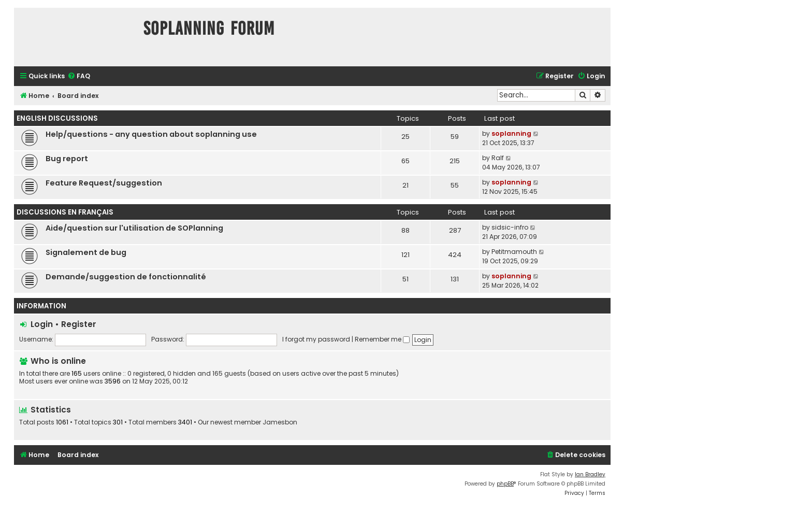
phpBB (505, 484)
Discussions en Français (65, 212)
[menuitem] (79, 76)
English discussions (57, 118)
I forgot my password (316, 339)
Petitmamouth (514, 252)
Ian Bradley (590, 474)
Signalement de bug (86, 252)
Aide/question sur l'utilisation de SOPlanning (134, 228)
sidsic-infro (510, 227)
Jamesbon (280, 422)
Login (42, 324)
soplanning (511, 133)
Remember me (382, 339)
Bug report (67, 159)
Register (79, 324)
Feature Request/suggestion (104, 183)
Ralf (498, 158)
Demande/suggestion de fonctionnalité (126, 277)
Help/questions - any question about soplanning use (151, 134)
